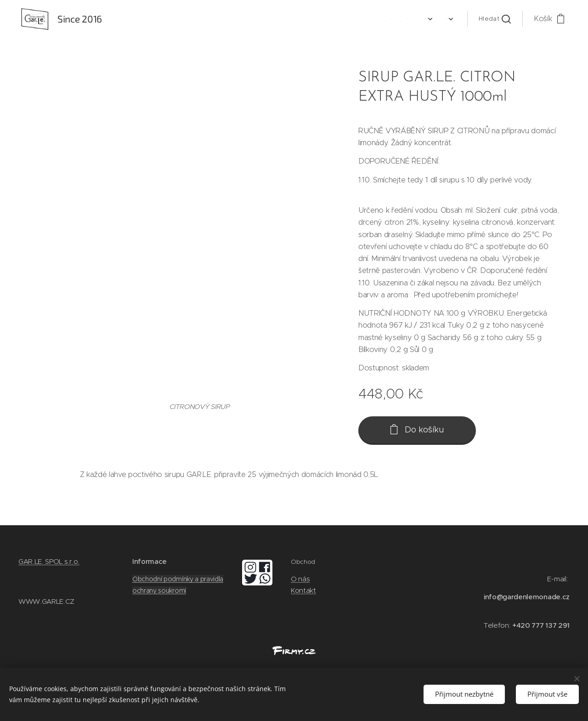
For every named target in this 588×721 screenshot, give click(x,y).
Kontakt (303, 590)
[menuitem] (385, 19)
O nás (300, 579)
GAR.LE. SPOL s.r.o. (49, 561)
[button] (495, 19)
